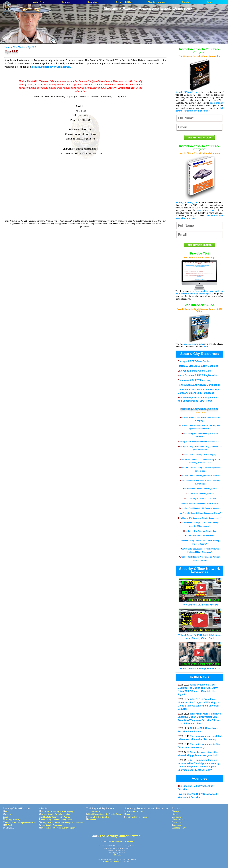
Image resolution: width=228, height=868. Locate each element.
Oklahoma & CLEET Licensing (194, 380)
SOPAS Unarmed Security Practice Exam (103, 814)
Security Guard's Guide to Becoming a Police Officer (61, 823)
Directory (7, 814)
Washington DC (179, 828)
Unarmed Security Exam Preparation (54, 814)
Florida (175, 814)
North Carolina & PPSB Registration (198, 375)
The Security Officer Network (120, 836)
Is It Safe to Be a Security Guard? (200, 494)
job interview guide (194, 344)
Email (6, 817)
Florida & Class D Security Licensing (198, 366)
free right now (217, 103)
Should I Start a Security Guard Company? (200, 455)
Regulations (93, 2)
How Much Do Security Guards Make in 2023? (200, 503)
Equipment (91, 820)
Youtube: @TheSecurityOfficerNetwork (19, 823)
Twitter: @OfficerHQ (12, 820)
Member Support (156, 2)
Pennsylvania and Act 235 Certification (199, 385)
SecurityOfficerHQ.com (187, 92)
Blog (5, 811)
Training (66, 2)
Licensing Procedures (133, 811)
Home (8, 47)
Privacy (117, 862)
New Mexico (19, 47)
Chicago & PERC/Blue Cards (193, 361)
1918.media (117, 855)
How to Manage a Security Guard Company (57, 828)
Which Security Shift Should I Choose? (200, 498)
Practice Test (38, 2)
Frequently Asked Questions (203, 409)
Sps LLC (32, 47)
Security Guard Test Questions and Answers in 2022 (200, 442)
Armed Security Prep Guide (51, 825)
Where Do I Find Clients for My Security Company (200, 508)
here (206, 347)
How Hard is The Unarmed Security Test (200, 531)
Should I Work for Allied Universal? (200, 536)
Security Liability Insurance (136, 817)
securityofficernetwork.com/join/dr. (51, 67)
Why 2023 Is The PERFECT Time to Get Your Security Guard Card (200, 635)
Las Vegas (176, 817)
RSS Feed (7, 825)
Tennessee (177, 825)
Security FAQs (123, 2)
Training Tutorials (94, 811)
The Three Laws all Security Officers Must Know (200, 476)
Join (209, 2)
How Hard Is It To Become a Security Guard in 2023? (200, 518)
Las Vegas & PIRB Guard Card (194, 371)
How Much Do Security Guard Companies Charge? (200, 513)
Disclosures (108, 862)
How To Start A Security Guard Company (56, 811)
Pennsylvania (178, 823)
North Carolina (178, 820)
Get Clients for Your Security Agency (55, 817)
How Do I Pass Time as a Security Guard (200, 489)
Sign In (186, 2)
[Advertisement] (148, 20)
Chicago (176, 811)
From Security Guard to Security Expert (56, 820)
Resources (129, 814)
